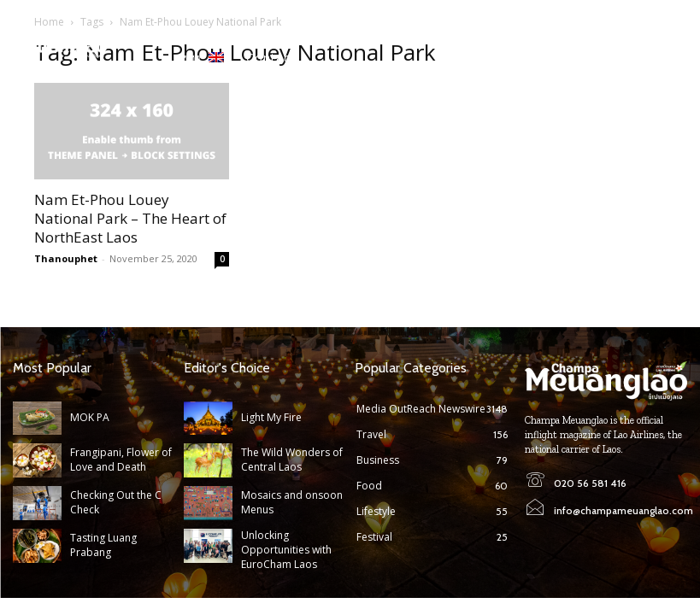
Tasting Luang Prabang (103, 545)
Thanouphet (66, 258)
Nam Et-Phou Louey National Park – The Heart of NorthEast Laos (130, 218)
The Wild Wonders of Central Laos (292, 460)
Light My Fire (271, 417)
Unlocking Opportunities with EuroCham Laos (286, 550)
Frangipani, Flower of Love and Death (121, 460)
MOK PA (89, 417)
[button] (675, 49)
